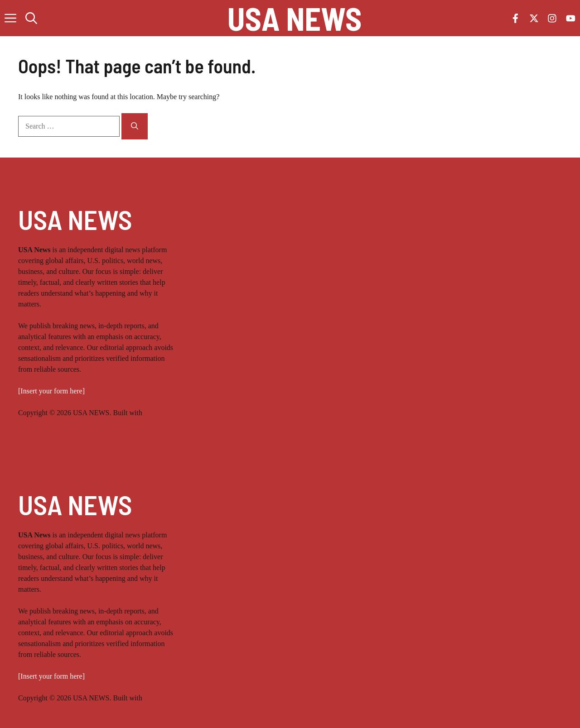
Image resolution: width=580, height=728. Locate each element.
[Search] (135, 126)
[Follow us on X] (534, 18)
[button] (31, 18)
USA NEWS (295, 18)
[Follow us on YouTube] (571, 18)
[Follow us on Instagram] (552, 18)
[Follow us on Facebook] (515, 18)
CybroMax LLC (168, 413)
